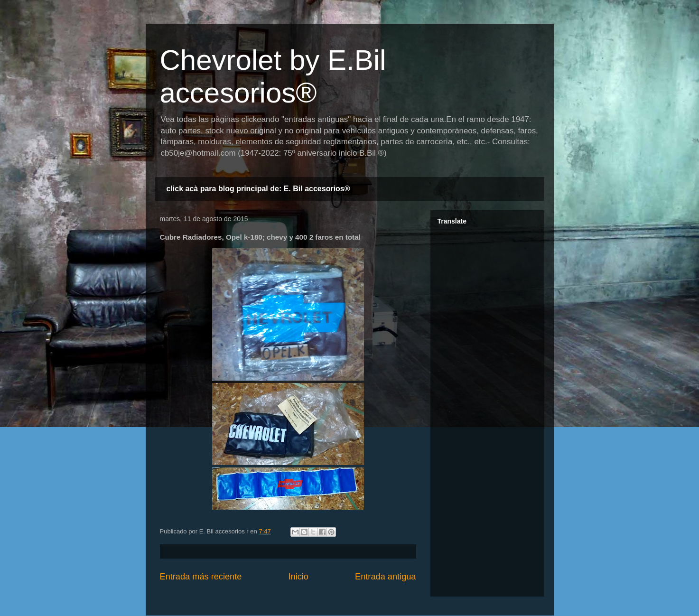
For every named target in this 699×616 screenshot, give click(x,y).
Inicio (298, 577)
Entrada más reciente (201, 577)
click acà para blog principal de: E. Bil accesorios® (258, 189)
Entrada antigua (385, 577)
